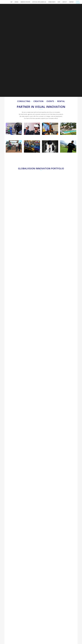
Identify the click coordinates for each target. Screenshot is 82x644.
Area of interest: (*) (47, 603)
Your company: (9, 621)
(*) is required (70, 630)
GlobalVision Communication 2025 (14, 642)
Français (76, 3)
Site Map (23, 642)
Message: (45, 609)
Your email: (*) (9, 609)
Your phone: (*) (9, 615)
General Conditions (38, 642)
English (76, 1)
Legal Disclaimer (29, 642)
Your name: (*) (9, 603)
